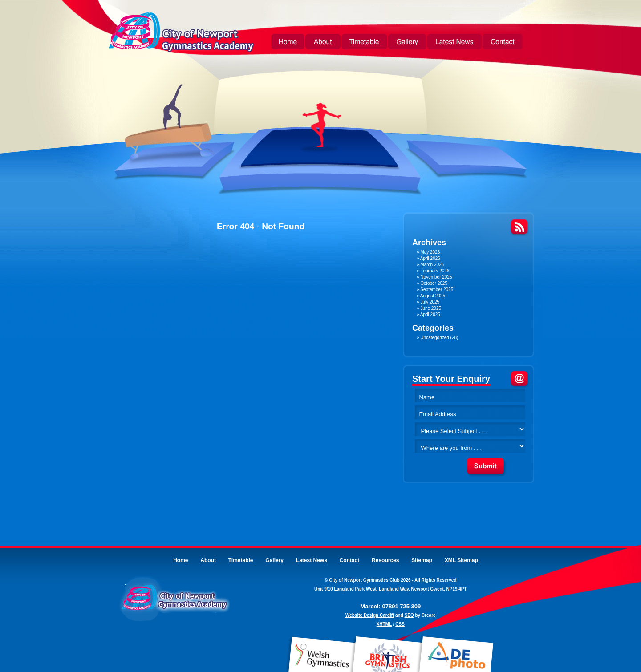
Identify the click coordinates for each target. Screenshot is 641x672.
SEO (409, 615)
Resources (385, 560)
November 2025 (436, 277)
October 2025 (434, 283)
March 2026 (432, 265)
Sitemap (422, 560)
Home (288, 43)
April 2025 (430, 314)
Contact (503, 43)
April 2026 (430, 258)
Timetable (364, 43)
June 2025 (431, 308)
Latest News (454, 43)
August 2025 (433, 296)
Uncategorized (434, 338)
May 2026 (430, 252)
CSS (400, 624)
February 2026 (435, 271)
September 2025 (437, 289)
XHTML (384, 624)
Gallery (407, 43)
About (323, 43)
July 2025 (430, 302)
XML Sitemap (461, 560)
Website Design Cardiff (370, 615)
